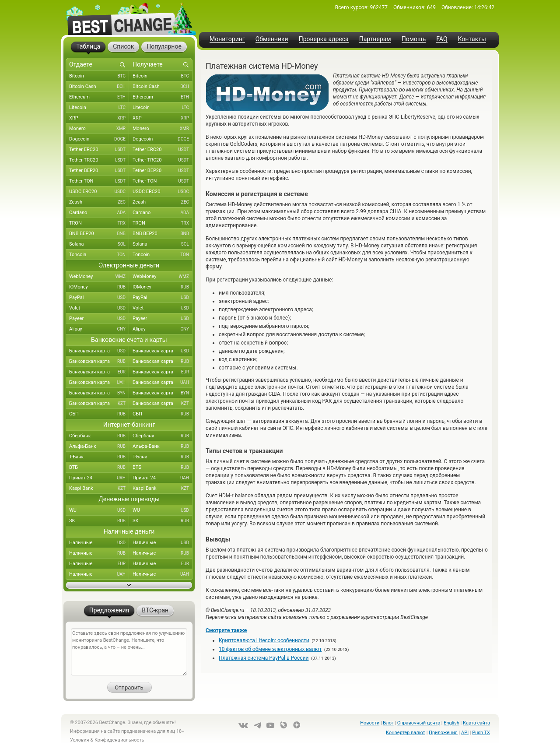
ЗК (99, 521)
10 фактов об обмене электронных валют (270, 649)
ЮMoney (99, 287)
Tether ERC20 (99, 150)
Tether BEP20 (99, 171)
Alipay (99, 329)
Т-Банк (99, 457)
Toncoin (99, 255)
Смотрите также (226, 630)
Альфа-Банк (99, 447)
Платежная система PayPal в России (264, 658)
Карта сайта (476, 723)
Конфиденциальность (119, 740)
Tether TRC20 (99, 160)
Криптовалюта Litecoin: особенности (264, 640)
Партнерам (375, 39)
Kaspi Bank (99, 489)
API (465, 733)
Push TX (481, 733)
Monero (99, 129)
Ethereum (99, 97)
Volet (99, 308)
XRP (99, 118)
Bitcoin (99, 76)
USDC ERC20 (99, 192)
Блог (388, 723)
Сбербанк (99, 436)
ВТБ (99, 468)
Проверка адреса (324, 39)
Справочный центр (419, 723)
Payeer (99, 319)
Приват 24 (99, 478)
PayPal (99, 298)
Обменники (272, 39)
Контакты (472, 39)
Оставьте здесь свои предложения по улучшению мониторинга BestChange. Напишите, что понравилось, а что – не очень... (129, 652)
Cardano (99, 213)
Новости (370, 723)
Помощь (414, 39)
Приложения (443, 733)
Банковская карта (99, 351)
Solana (99, 244)
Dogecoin (99, 139)
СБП (99, 414)
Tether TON (99, 181)
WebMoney (99, 277)
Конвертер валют (406, 733)
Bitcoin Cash (99, 87)
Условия (80, 740)
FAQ (442, 39)
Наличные (99, 543)
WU (99, 510)
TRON (99, 223)
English (451, 723)
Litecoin (99, 108)
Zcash (99, 202)
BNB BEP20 (99, 234)
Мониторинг (227, 39)
